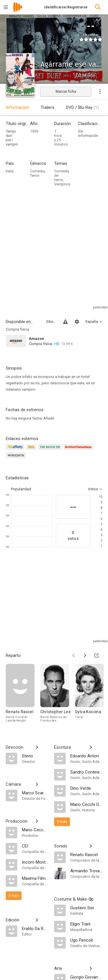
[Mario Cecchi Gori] (35, 830)
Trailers (48, 107)
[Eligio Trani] (86, 924)
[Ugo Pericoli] (86, 940)
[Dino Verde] (86, 788)
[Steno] (35, 756)
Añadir (49, 418)
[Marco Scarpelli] (35, 793)
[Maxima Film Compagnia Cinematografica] (35, 878)
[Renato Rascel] (23, 694)
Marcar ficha (66, 91)
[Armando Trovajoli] (86, 871)
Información (17, 107)
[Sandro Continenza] (86, 772)
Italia (10, 171)
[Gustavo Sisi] (86, 908)
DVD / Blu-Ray (82, 107)
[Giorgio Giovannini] (86, 977)
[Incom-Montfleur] (35, 862)
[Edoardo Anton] (86, 756)
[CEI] (35, 846)
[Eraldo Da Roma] (35, 928)
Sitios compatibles (51, 322)
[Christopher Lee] (58, 694)
